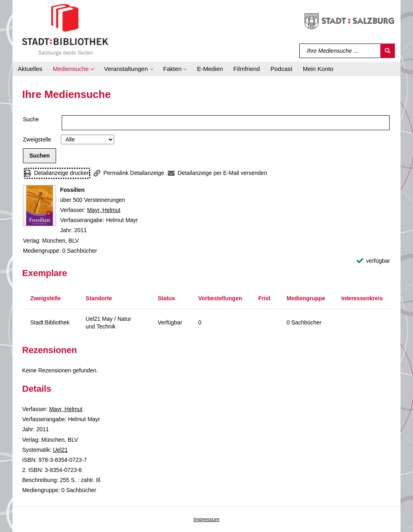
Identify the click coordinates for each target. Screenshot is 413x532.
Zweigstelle (37, 139)
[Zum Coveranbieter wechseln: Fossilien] (40, 206)
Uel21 (60, 450)
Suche (31, 119)
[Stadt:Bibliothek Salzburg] (65, 29)
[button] (73, 69)
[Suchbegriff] (340, 51)
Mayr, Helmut (104, 210)
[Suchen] (388, 51)
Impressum (206, 519)
